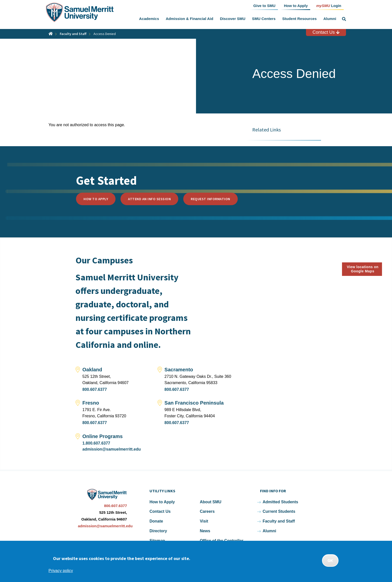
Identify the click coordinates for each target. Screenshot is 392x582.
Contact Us (326, 32)
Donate (156, 521)
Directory (158, 531)
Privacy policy (61, 571)
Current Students (279, 511)
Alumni (330, 19)
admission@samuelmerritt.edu (112, 449)
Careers (207, 511)
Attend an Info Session (149, 199)
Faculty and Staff (73, 34)
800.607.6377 (95, 389)
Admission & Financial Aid (189, 19)
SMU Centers (264, 19)
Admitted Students (280, 502)
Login (329, 5)
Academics (149, 19)
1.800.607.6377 (96, 443)
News (205, 531)
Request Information (210, 199)
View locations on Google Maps (363, 269)
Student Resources (299, 19)
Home (51, 34)
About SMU (210, 502)
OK (330, 561)
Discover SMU (233, 19)
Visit (204, 521)
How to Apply (96, 199)
